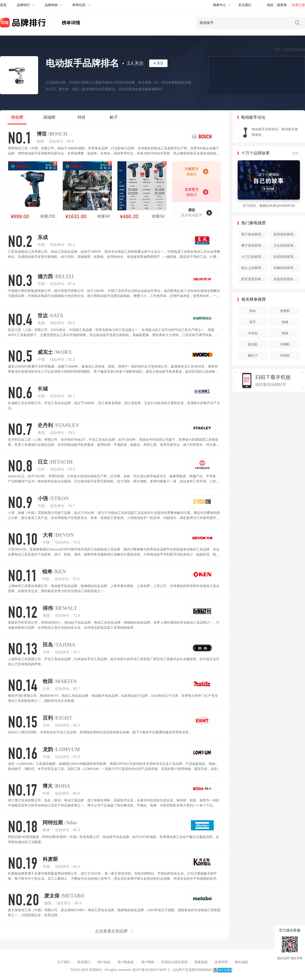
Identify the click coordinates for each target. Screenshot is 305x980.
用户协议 (104, 962)
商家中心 (220, 5)
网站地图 (241, 962)
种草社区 (79, 5)
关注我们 (245, 5)
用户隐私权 (126, 962)
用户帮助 (148, 962)
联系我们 (84, 962)
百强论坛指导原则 (174, 962)
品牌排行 (23, 5)
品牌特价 (51, 5)
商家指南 (201, 962)
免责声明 (221, 962)
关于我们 (64, 962)
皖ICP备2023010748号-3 (151, 970)
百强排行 (96, 970)
